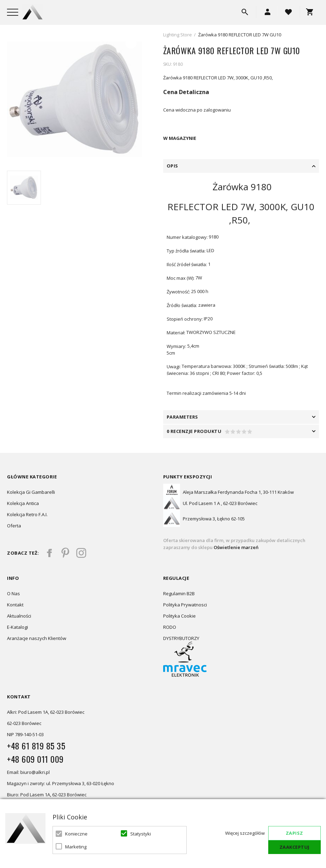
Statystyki (141, 834)
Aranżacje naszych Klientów (37, 638)
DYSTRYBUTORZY (181, 638)
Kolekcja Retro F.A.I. (27, 514)
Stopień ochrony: (185, 319)
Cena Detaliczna (186, 92)
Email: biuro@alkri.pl (28, 772)
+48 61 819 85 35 (36, 746)
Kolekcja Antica (23, 503)
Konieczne (76, 834)
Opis (172, 166)
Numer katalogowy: (187, 237)
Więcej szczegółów (245, 833)
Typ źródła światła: (186, 251)
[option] (75, 99)
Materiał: (176, 333)
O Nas (13, 593)
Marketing (76, 847)
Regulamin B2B (179, 593)
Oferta (14, 526)
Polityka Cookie (179, 616)
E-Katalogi (18, 627)
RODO (170, 627)
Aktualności (19, 616)
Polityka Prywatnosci (185, 605)
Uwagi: (174, 367)
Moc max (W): (181, 278)
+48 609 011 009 (35, 759)
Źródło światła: (182, 305)
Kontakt (15, 605)
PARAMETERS (182, 417)
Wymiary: (176, 346)
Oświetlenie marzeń (235, 547)
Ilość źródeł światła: (187, 264)
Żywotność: (178, 292)
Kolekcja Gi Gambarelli (31, 492)
